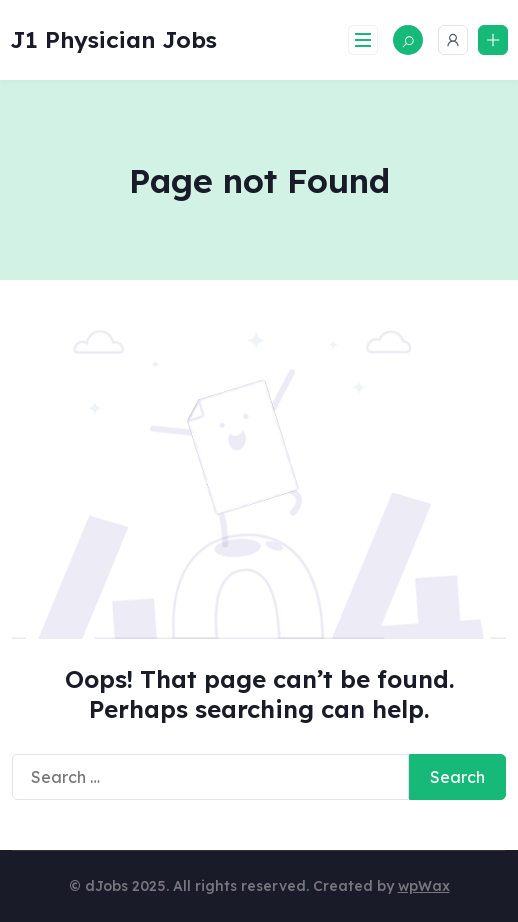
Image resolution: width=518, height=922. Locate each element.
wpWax (424, 886)
